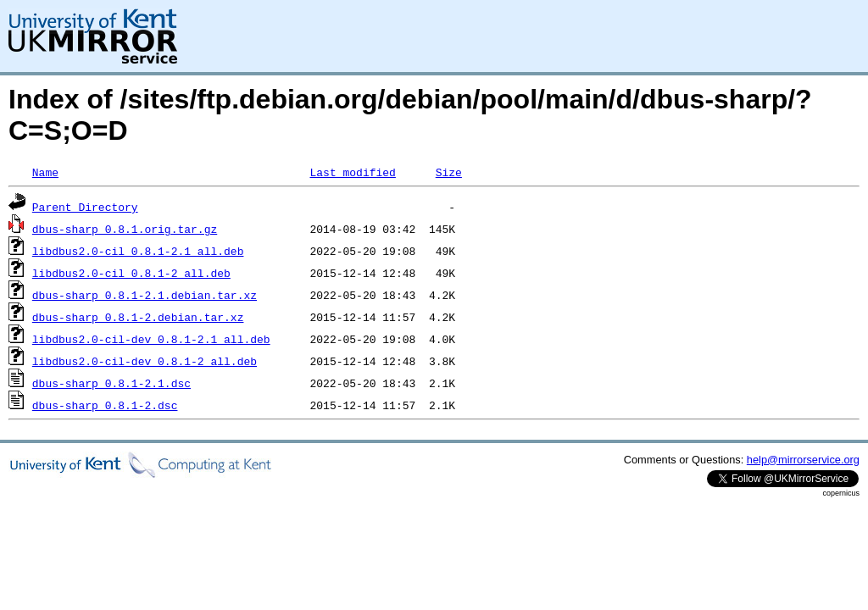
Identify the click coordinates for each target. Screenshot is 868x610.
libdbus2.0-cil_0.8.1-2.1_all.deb (138, 251)
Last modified (352, 172)
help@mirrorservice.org (803, 460)
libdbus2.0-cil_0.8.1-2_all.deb (131, 273)
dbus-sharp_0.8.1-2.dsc (105, 405)
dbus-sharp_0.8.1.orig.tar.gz (125, 229)
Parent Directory (85, 207)
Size (449, 172)
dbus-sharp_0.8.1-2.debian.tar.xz (138, 317)
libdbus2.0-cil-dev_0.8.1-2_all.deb (145, 361)
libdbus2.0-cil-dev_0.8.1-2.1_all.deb (151, 339)
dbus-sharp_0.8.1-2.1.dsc (111, 383)
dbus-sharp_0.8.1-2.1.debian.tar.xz (145, 295)
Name (45, 172)
